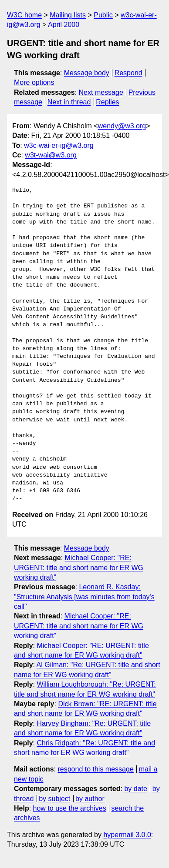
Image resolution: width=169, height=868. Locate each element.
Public (103, 15)
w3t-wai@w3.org (51, 155)
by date (135, 789)
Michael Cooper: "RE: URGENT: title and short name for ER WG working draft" (79, 568)
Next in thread (69, 102)
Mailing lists (68, 15)
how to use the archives (70, 808)
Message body (87, 73)
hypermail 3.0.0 (127, 835)
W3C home (24, 15)
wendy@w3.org (122, 126)
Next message (101, 92)
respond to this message (95, 769)
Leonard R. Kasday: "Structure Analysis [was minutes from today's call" (84, 597)
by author (90, 799)
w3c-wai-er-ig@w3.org (59, 145)
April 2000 (64, 25)
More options (34, 82)
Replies (107, 102)
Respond (128, 73)
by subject (54, 799)
